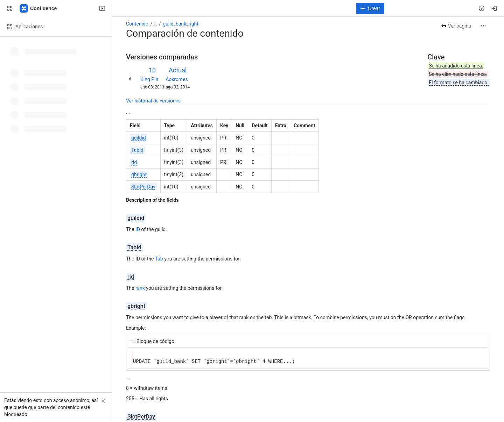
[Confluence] (38, 8)
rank (140, 288)
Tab (159, 259)
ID (138, 229)
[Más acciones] (483, 26)
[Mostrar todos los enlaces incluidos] (155, 24)
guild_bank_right (181, 24)
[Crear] (370, 8)
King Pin (149, 79)
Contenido (137, 24)
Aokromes (177, 79)
